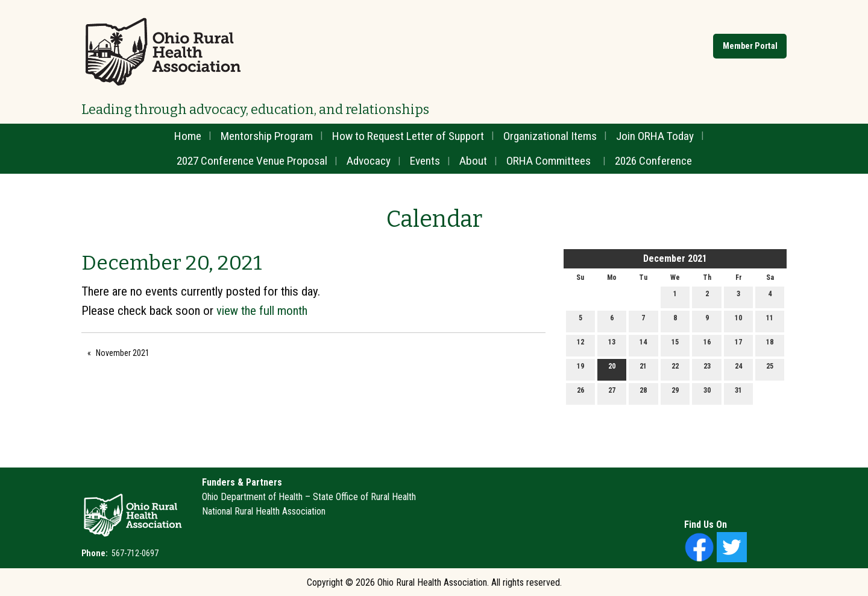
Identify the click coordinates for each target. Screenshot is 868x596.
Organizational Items (550, 136)
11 (770, 321)
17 (738, 345)
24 (738, 369)
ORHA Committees (549, 161)
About (473, 161)
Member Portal (750, 46)
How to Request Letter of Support (408, 136)
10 (738, 321)
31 (738, 393)
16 (707, 345)
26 (580, 393)
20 (612, 369)
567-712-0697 (134, 553)
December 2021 (675, 258)
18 (770, 345)
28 (643, 393)
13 (612, 345)
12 (580, 345)
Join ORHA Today (655, 136)
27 (612, 393)
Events (425, 161)
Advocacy (369, 161)
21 (643, 369)
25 (770, 369)
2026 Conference (653, 161)
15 (675, 345)
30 (707, 393)
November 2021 (123, 353)
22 (675, 369)
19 (580, 369)
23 (707, 369)
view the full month (262, 311)
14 (643, 345)
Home (188, 136)
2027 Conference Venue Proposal (252, 161)
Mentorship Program (267, 136)
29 (675, 393)
